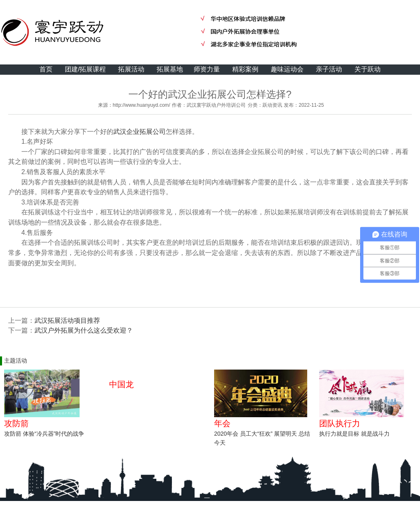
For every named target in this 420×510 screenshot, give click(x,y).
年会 (222, 423)
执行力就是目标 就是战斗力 (354, 434)
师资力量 (207, 69)
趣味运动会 (287, 69)
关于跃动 (367, 69)
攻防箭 (16, 423)
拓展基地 (170, 69)
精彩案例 (245, 69)
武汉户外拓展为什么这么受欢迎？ (84, 330)
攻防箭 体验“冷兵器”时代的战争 (44, 434)
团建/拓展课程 (85, 69)
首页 (46, 69)
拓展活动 (131, 69)
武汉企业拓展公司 (139, 132)
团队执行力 (340, 423)
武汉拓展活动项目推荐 (67, 320)
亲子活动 (329, 69)
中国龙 (121, 384)
